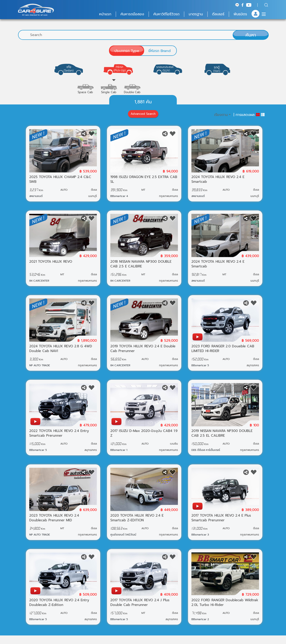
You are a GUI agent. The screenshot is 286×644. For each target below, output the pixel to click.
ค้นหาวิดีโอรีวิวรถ (166, 14)
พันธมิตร (240, 14)
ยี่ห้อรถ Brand (160, 51)
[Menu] (264, 14)
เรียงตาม (221, 119)
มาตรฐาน (196, 14)
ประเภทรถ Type (127, 51)
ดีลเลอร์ (218, 14)
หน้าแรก (105, 14)
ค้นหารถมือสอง (132, 14)
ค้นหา (251, 35)
